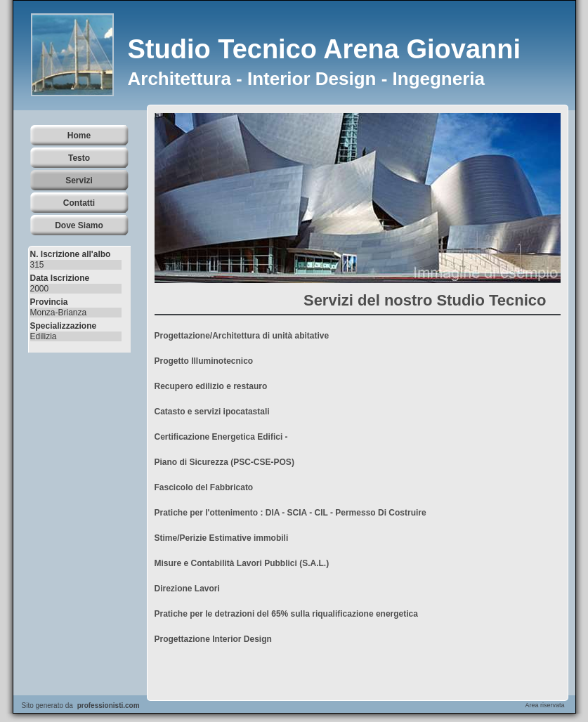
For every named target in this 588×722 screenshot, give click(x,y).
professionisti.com (109, 705)
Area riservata (544, 705)
